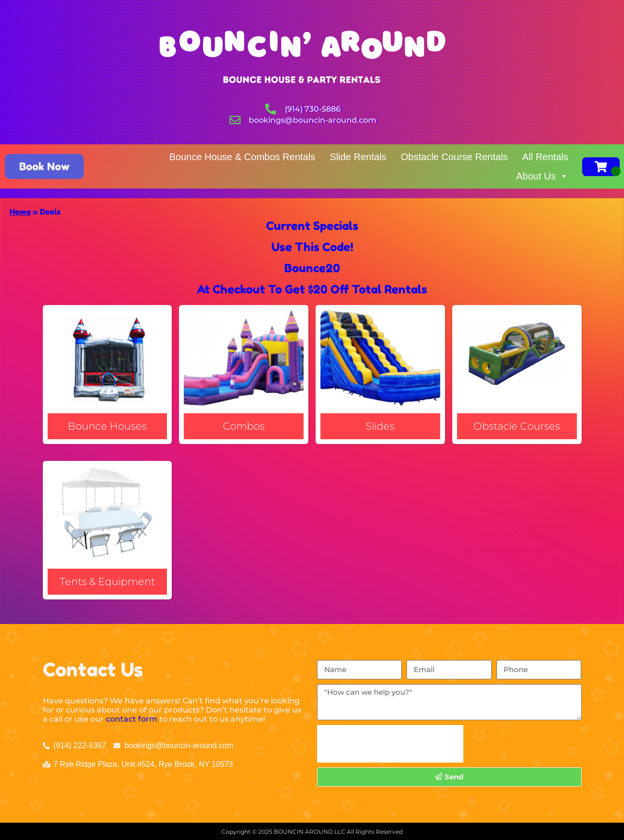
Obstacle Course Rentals (454, 157)
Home (20, 212)
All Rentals (545, 157)
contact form (132, 719)
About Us (542, 176)
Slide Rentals (358, 157)
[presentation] (390, 744)
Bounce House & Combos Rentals (242, 157)
